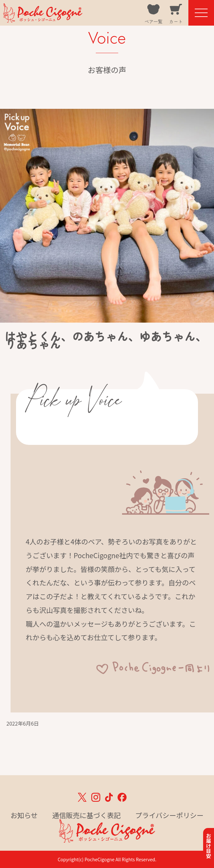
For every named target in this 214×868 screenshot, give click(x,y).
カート (176, 21)
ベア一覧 (153, 21)
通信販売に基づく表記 (86, 815)
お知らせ (24, 815)
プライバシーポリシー (169, 815)
